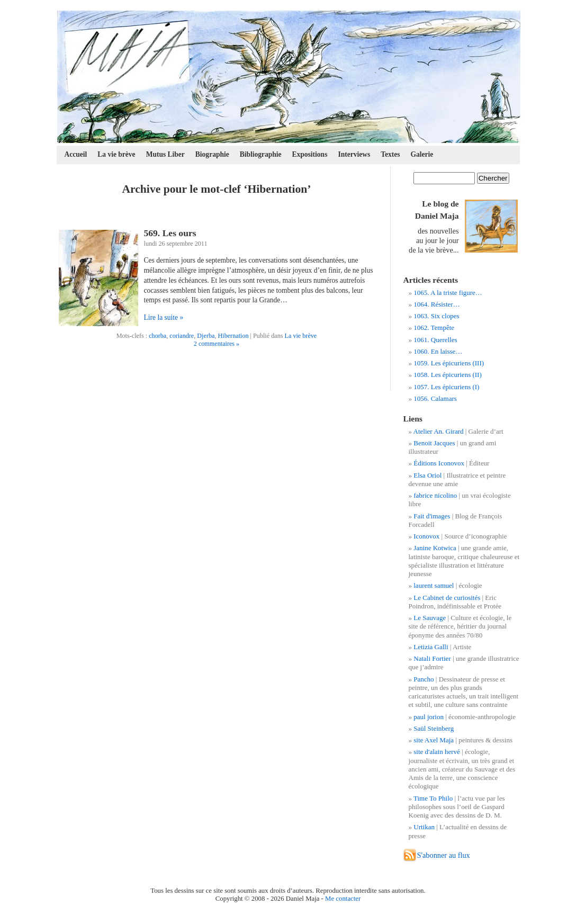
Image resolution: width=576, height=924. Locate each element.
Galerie (422, 154)
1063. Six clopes (436, 316)
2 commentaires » (217, 344)
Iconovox (426, 536)
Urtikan (424, 827)
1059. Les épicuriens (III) (449, 363)
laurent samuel (434, 585)
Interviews (354, 154)
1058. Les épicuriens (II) (448, 375)
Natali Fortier (432, 658)
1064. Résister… (436, 304)
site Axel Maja (434, 740)
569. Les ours (170, 233)
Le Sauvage (430, 618)
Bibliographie (261, 154)
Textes (390, 154)
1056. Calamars (435, 398)
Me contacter (343, 899)
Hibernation (233, 336)
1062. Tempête (434, 328)
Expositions (310, 154)
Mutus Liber (165, 154)
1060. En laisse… (438, 351)
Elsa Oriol (427, 475)
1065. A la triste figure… (448, 293)
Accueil (76, 154)
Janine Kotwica (435, 548)
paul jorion (429, 717)
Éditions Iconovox (439, 463)
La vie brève (116, 154)
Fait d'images (432, 516)
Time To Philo (433, 798)
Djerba (206, 336)
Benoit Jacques (434, 443)
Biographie (212, 154)
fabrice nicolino (435, 495)
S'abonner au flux (444, 855)
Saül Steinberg (434, 728)
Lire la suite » (164, 317)
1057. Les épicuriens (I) (446, 387)
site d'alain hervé (437, 752)
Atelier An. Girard (439, 431)
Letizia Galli (431, 647)
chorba (157, 336)
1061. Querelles (435, 340)
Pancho (424, 679)
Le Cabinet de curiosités (447, 598)
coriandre (182, 336)
